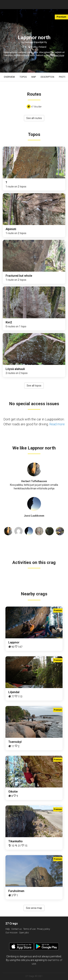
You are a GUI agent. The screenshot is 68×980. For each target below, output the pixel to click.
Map (34, 77)
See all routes (34, 118)
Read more (59, 55)
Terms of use (29, 929)
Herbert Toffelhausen (34, 481)
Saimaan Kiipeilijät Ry (36, 42)
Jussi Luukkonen (34, 516)
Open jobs (24, 933)
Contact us (17, 929)
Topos (23, 77)
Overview (9, 77)
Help (8, 929)
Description (47, 77)
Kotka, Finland (39, 47)
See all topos (34, 386)
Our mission (12, 933)
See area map (34, 908)
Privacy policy (44, 929)
